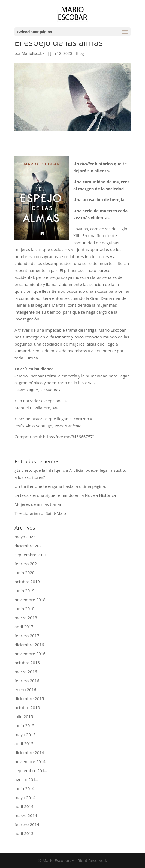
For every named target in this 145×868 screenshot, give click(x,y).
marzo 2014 (26, 815)
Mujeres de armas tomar (38, 504)
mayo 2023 (25, 537)
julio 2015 (24, 716)
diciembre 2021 (29, 546)
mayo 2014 (25, 797)
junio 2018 (24, 609)
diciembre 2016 (29, 645)
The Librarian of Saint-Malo (40, 513)
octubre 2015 (27, 707)
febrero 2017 (27, 636)
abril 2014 (24, 806)
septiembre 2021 (31, 555)
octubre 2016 (27, 663)
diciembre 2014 (29, 752)
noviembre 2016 (30, 654)
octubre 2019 (27, 582)
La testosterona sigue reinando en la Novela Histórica (65, 495)
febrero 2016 (27, 681)
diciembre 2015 (29, 698)
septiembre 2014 (31, 770)
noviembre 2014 (30, 761)
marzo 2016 (26, 672)
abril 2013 (24, 833)
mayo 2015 (25, 734)
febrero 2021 (27, 564)
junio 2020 (24, 573)
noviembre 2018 (30, 600)
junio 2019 (24, 591)
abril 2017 (24, 627)
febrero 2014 (27, 824)
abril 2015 (24, 743)
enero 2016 (25, 689)
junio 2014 (24, 788)
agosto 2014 (26, 779)
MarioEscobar (34, 53)
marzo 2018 (26, 618)
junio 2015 (24, 725)
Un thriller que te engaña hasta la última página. (60, 486)
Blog (80, 53)
